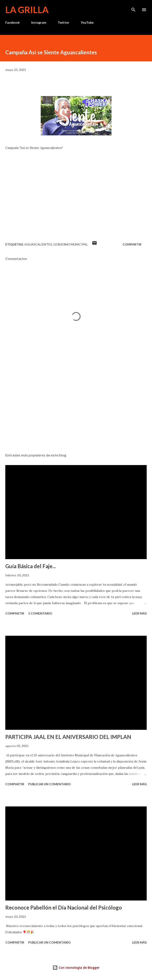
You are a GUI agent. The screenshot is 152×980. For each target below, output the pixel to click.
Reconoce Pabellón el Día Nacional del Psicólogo (64, 907)
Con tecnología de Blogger (76, 968)
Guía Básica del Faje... (31, 566)
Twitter (63, 22)
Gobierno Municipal (71, 244)
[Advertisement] (76, 408)
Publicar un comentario (49, 784)
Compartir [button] (132, 244)
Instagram (39, 22)
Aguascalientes (38, 244)
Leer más (139, 613)
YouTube (87, 22)
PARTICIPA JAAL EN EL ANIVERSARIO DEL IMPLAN (68, 737)
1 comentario (40, 613)
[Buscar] (133, 8)
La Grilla (27, 10)
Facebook (13, 22)
